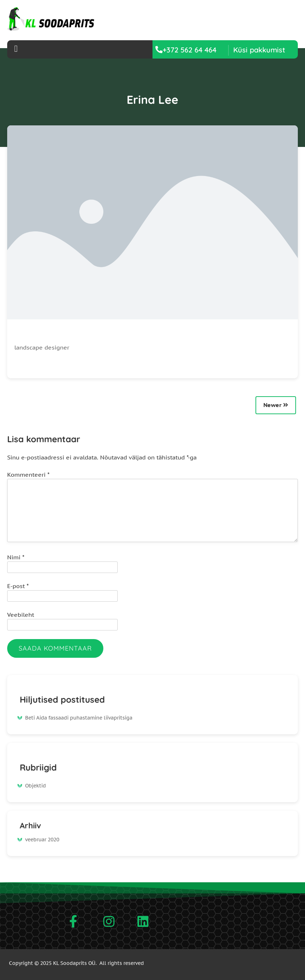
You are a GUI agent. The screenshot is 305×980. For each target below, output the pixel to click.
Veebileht (21, 615)
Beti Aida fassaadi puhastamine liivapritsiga (79, 718)
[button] (259, 50)
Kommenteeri (28, 475)
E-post (18, 586)
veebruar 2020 (42, 840)
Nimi (16, 557)
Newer (276, 405)
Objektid (36, 786)
